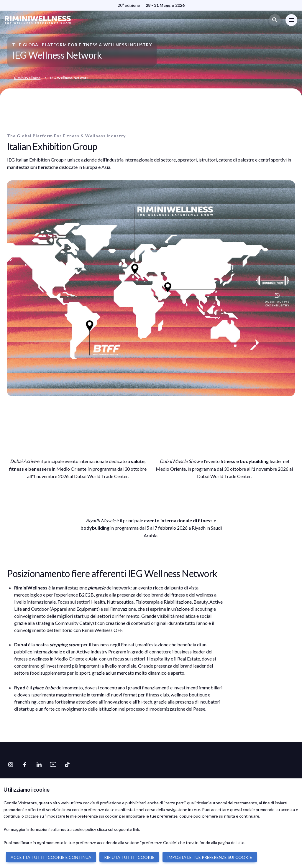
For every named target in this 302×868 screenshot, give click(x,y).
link (136, 829)
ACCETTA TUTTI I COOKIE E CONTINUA (51, 857)
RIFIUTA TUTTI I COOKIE (129, 857)
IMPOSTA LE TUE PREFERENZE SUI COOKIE (210, 857)
